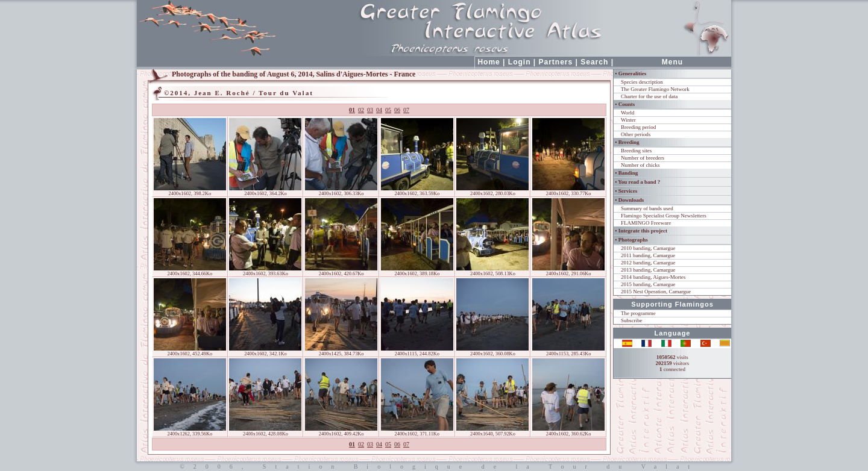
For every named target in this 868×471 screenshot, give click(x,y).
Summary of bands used (647, 208)
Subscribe (632, 320)
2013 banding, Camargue (648, 270)
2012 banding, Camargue (648, 263)
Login (520, 62)
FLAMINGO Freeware (646, 223)
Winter (628, 120)
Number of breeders (643, 158)
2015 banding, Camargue (648, 284)
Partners (556, 62)
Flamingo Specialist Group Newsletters (664, 216)
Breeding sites (636, 151)
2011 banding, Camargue (648, 255)
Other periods (636, 134)
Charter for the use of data (649, 96)
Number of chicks (640, 165)
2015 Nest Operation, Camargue (656, 292)
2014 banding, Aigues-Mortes (653, 277)
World (627, 113)
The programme (638, 313)
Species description (642, 82)
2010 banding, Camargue (648, 248)
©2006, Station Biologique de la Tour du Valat (434, 466)
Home (489, 62)
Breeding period (638, 127)
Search (594, 62)
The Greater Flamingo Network (655, 89)
